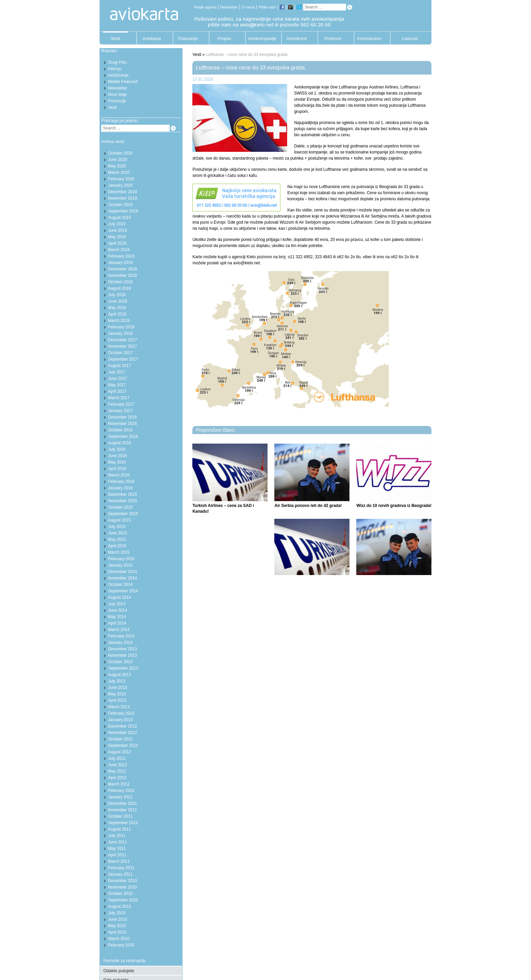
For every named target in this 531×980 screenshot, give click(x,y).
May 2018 (117, 308)
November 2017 (122, 346)
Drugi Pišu (117, 62)
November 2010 (122, 887)
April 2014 (117, 623)
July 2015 (117, 527)
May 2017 (117, 385)
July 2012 (117, 758)
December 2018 (122, 269)
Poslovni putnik (333, 40)
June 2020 (118, 160)
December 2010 (122, 881)
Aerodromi (297, 38)
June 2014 (118, 610)
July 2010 (117, 913)
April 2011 (117, 855)
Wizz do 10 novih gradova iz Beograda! (394, 506)
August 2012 (119, 752)
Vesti (115, 38)
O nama (248, 7)
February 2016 (121, 482)
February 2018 (121, 327)
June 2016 (118, 456)
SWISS (301, 93)
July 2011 (117, 836)
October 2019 (120, 205)
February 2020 (121, 179)
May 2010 (117, 926)
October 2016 (120, 430)
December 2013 (122, 649)
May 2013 (117, 694)
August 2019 (119, 218)
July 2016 (117, 449)
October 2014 (120, 585)
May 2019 (117, 237)
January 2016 (120, 488)
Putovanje (188, 38)
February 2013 (121, 713)
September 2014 (123, 591)
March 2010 (119, 939)
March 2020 (119, 172)
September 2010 (123, 900)
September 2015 (123, 514)
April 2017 (117, 391)
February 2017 (121, 404)
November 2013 (122, 655)
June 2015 (118, 533)
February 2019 (121, 256)
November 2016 (122, 424)
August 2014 (119, 597)
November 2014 (122, 578)
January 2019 (120, 263)
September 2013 (123, 668)
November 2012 (122, 733)
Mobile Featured (123, 82)
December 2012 (122, 726)
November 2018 (122, 275)
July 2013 (117, 681)
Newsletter (229, 7)
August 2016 (119, 443)
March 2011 (119, 861)
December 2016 (122, 417)
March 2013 (119, 707)
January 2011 (120, 874)
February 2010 (121, 945)
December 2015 (122, 494)
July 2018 (117, 295)
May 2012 (117, 771)
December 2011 (122, 803)
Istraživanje (118, 75)
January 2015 (120, 565)
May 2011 (117, 849)
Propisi (224, 38)
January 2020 (120, 185)
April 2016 (117, 469)
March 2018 (119, 321)
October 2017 (120, 353)
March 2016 (119, 475)
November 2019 (122, 198)
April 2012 (117, 778)
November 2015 (122, 501)
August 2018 (119, 288)
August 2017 (119, 366)
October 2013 (120, 662)
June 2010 (118, 919)
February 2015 (121, 559)
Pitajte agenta (205, 7)
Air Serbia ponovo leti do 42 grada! (308, 506)
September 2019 (123, 211)
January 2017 (120, 411)
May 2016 (117, 462)
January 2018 (120, 333)
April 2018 (117, 314)
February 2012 (121, 791)
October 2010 (120, 894)
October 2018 (120, 282)
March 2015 (119, 552)
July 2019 (117, 224)
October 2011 (120, 816)
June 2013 (118, 688)
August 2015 (119, 520)
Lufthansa (409, 87)
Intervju (115, 69)
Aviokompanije (260, 38)
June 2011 (118, 842)
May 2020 (117, 166)
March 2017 (119, 398)
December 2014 (122, 572)
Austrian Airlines (384, 87)
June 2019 (118, 230)
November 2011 (122, 810)
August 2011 (119, 829)
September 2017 (123, 359)
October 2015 (120, 507)
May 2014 (117, 617)
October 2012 (120, 739)
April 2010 (117, 932)
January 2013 (120, 720)
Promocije (117, 101)
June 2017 (118, 379)
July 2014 (117, 604)
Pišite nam (267, 7)
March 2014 (119, 630)
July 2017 (117, 372)
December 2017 (122, 340)
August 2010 (119, 906)
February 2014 (121, 636)
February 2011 (121, 868)
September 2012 (123, 746)
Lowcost (410, 38)
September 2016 (123, 436)
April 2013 (117, 700)
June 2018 (118, 301)
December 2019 (122, 192)
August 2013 (119, 675)
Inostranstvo (369, 38)
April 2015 (117, 546)
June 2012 (118, 765)
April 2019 (117, 243)
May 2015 (117, 539)
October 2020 (120, 153)
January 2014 (120, 642)
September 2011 (123, 823)
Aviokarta (152, 38)
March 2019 (119, 250)
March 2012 (119, 784)
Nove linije (117, 95)
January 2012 (120, 797)
